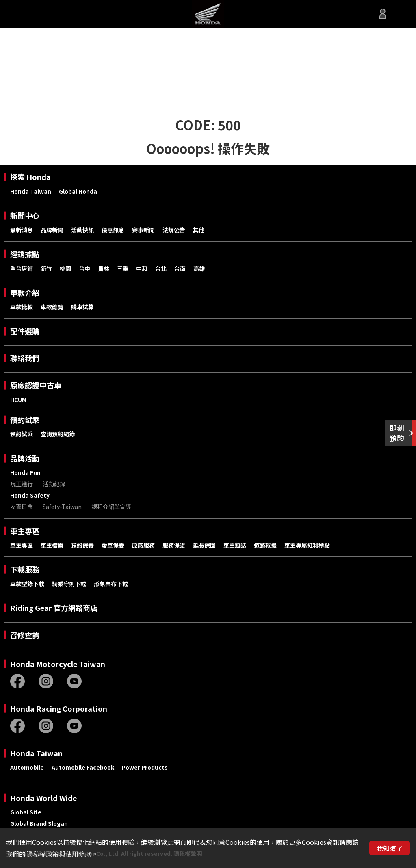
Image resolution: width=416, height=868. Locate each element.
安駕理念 (22, 507)
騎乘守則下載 (69, 584)
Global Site (26, 812)
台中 (84, 268)
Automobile (27, 767)
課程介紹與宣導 (111, 507)
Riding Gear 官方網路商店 (54, 608)
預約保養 (82, 545)
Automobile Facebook (83, 767)
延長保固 (204, 545)
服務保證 (174, 545)
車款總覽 (52, 307)
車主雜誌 (235, 545)
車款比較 (22, 307)
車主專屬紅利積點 (307, 545)
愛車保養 (113, 545)
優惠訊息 (113, 230)
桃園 (65, 268)
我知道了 (390, 848)
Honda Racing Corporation (59, 709)
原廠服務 (143, 545)
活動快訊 (82, 230)
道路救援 (265, 545)
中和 (142, 268)
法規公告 (174, 230)
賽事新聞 (143, 230)
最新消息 (22, 230)
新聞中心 (25, 215)
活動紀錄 (54, 484)
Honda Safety (30, 495)
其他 (199, 230)
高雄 (199, 268)
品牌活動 (25, 458)
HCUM (18, 400)
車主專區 (25, 531)
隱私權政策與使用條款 (59, 854)
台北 (161, 268)
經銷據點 (25, 254)
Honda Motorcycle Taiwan (58, 664)
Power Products (145, 767)
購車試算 (82, 307)
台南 (180, 268)
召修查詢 (25, 635)
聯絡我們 (25, 358)
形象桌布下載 (111, 584)
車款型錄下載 (27, 584)
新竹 (46, 268)
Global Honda (78, 191)
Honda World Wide (43, 798)
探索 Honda (30, 177)
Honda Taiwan (31, 191)
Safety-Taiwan (62, 507)
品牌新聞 (52, 230)
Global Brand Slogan (39, 823)
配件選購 (25, 331)
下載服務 (25, 569)
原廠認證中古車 (36, 385)
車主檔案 (52, 545)
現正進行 (22, 484)
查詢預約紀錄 (58, 434)
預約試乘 (25, 420)
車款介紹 (25, 293)
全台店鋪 (22, 268)
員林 (104, 268)
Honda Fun (25, 472)
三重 (123, 268)
